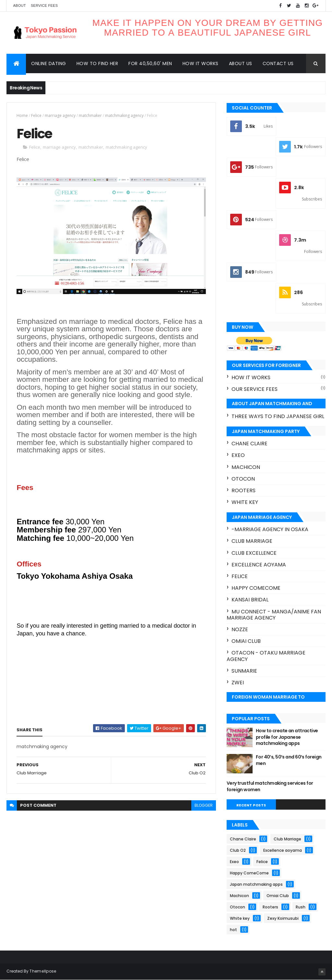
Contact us (278, 63)
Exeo (238, 455)
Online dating (49, 63)
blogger (204, 805)
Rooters (243, 490)
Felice (36, 115)
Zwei (238, 683)
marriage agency (60, 115)
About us (241, 63)
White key (245, 502)
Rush (301, 907)
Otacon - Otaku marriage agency (266, 656)
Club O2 (238, 850)
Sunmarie (244, 671)
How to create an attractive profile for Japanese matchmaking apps (287, 737)
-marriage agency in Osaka (270, 529)
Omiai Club (246, 641)
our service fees (255, 389)
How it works (201, 63)
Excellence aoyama (259, 565)
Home (22, 115)
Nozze (240, 629)
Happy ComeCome (256, 588)
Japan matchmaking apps (256, 884)
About (19, 6)
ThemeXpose (43, 971)
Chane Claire (249, 444)
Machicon (246, 467)
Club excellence (254, 553)
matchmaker (90, 115)
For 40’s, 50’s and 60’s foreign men (289, 760)
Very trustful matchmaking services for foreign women (270, 786)
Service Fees (44, 6)
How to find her (97, 63)
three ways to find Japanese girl (278, 416)
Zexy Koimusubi (283, 918)
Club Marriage (252, 541)
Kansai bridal (250, 600)
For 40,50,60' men (150, 63)
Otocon (243, 479)
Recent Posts (251, 805)
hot (233, 930)
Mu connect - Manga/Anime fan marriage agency (274, 615)
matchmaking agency (124, 115)
